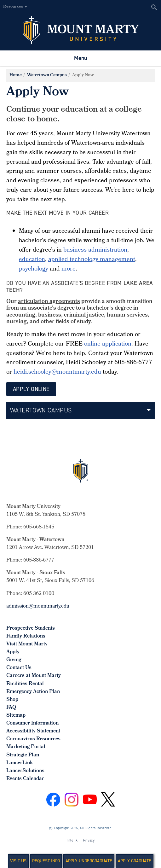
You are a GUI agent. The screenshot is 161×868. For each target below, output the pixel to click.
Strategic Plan (23, 755)
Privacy (89, 840)
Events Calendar (25, 779)
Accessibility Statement (33, 731)
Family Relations (26, 636)
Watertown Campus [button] (41, 410)
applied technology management (92, 260)
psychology (34, 269)
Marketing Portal (26, 747)
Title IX (72, 840)
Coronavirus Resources (33, 739)
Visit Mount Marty (27, 644)
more (69, 269)
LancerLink (20, 763)
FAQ (11, 708)
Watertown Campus (47, 76)
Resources (13, 7)
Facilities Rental (25, 684)
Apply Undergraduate (89, 861)
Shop (12, 700)
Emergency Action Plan (33, 692)
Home (16, 76)
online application (108, 344)
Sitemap (16, 716)
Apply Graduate (135, 861)
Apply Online (31, 389)
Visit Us (18, 861)
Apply (13, 652)
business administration (95, 250)
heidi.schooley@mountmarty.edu (57, 372)
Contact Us (19, 668)
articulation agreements (49, 302)
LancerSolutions (25, 771)
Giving (14, 660)
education (32, 260)
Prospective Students (31, 629)
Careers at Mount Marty (34, 676)
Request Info (46, 861)
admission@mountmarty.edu (38, 606)
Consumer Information (32, 723)
